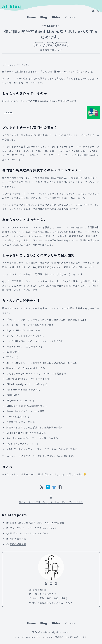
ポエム (39, 45)
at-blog (12, 6)
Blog (44, 17)
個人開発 (62, 45)
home (31, 17)
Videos (70, 17)
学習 (50, 45)
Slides (56, 17)
